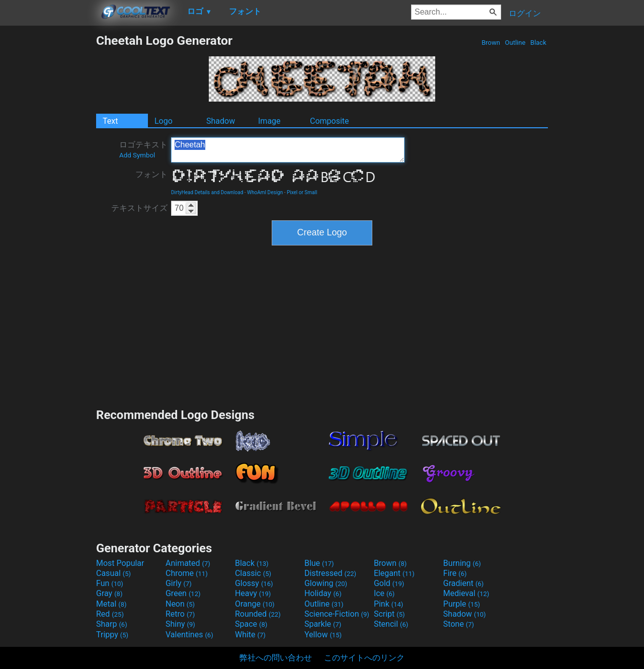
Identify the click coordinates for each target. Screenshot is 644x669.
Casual (113, 573)
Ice (384, 593)
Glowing (326, 583)
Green (183, 593)
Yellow (323, 635)
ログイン (525, 13)
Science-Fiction (337, 614)
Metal (111, 604)
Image (269, 121)
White (250, 635)
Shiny (180, 624)
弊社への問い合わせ (276, 658)
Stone (459, 624)
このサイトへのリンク (364, 658)
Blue (319, 563)
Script (389, 614)
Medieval (466, 593)
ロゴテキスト (143, 149)
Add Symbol (137, 155)
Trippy (112, 635)
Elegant (394, 573)
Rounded (258, 614)
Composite (330, 121)
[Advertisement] (48, 184)
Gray (109, 593)
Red (110, 614)
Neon (180, 604)
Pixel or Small (302, 192)
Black (538, 43)
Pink (389, 604)
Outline (515, 43)
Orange (255, 604)
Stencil (391, 624)
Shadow (221, 121)
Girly (179, 583)
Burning (462, 563)
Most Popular (120, 563)
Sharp (112, 624)
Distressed (330, 573)
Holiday (323, 593)
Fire (455, 573)
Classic (253, 573)
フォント (151, 174)
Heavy (253, 593)
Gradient (463, 583)
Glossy (254, 583)
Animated (188, 563)
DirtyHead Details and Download (207, 192)
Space (251, 624)
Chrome (187, 573)
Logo (164, 121)
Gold (389, 583)
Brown (491, 43)
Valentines (189, 635)
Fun (110, 583)
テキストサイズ (139, 208)
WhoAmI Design (265, 192)
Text (110, 121)
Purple (462, 604)
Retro (180, 614)
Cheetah (288, 150)
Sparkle (323, 624)
